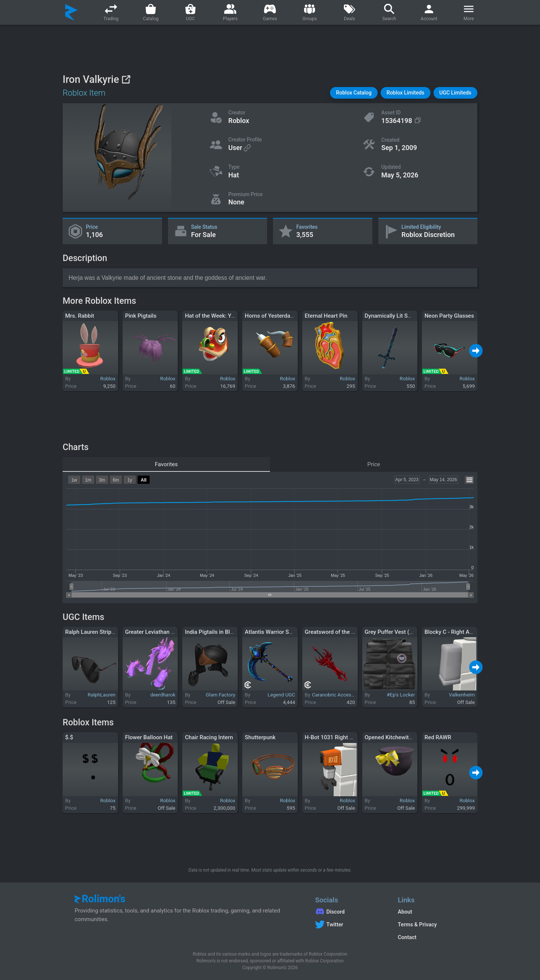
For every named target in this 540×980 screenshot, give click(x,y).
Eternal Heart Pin (326, 316)
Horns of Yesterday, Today (277, 316)
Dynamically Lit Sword (392, 316)
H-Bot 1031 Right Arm (332, 737)
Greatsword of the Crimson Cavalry (349, 632)
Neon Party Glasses (449, 316)
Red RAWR (438, 737)
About (405, 912)
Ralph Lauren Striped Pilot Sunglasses (113, 632)
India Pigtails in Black (212, 632)
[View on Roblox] (126, 79)
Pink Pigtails (141, 316)
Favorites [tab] (166, 464)
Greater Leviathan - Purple (158, 632)
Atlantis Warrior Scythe (274, 632)
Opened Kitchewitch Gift (395, 737)
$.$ (69, 737)
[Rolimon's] (71, 12)
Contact (407, 937)
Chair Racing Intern (209, 737)
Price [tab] (374, 464)
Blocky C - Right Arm (450, 632)
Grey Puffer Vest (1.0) (392, 632)
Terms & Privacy (417, 924)
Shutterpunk (260, 737)
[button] (354, 93)
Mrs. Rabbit (80, 316)
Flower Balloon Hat (149, 737)
